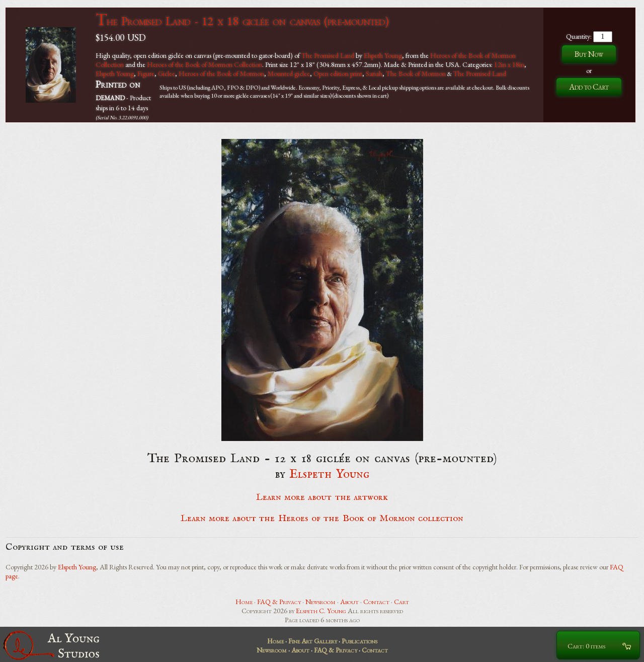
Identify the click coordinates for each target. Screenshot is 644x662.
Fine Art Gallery (313, 641)
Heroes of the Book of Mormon (221, 73)
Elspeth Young (383, 55)
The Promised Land (328, 55)
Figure (146, 73)
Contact (376, 602)
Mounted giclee (289, 73)
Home (244, 602)
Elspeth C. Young (321, 611)
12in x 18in (509, 64)
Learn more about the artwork (322, 497)
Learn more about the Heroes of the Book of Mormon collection (322, 519)
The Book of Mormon (416, 73)
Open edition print (338, 73)
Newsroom (320, 602)
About (349, 602)
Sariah (374, 73)
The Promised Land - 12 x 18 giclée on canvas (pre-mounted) (242, 21)
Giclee (167, 73)
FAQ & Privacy (279, 602)
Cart (401, 602)
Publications (359, 641)
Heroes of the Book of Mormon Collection (205, 64)
